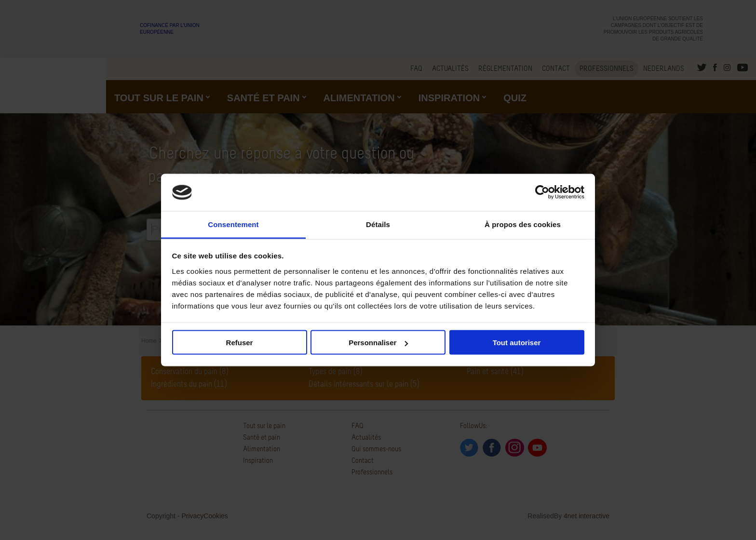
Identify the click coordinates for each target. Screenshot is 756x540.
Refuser (240, 343)
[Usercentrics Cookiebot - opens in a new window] (542, 192)
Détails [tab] (378, 224)
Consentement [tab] (233, 224)
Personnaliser (378, 343)
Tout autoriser (517, 343)
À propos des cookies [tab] (523, 224)
